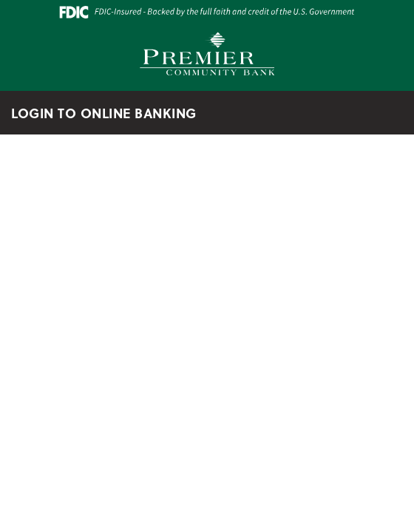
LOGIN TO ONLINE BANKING (112, 113)
